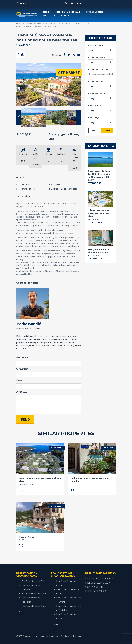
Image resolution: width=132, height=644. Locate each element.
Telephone (23, 369)
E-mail (21, 380)
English (22, 3)
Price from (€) (95, 106)
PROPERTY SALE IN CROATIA (98, 583)
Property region (97, 57)
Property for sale (68, 12)
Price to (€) (94, 118)
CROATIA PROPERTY (94, 587)
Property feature (97, 94)
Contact (67, 16)
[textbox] (101, 74)
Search (107, 130)
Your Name (23, 357)
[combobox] (101, 62)
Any (93, 50)
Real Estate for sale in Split (33, 581)
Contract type (96, 45)
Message (22, 392)
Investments (94, 12)
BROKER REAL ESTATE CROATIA (99, 579)
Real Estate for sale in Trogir (34, 606)
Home (47, 12)
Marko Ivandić (29, 324)
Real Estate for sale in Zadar (34, 594)
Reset (95, 130)
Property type (96, 81)
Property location (98, 69)
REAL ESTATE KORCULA (96, 591)
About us (49, 16)
